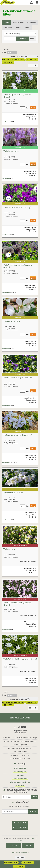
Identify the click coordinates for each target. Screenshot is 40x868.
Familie (28, 27)
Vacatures (20, 775)
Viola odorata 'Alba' (12, 321)
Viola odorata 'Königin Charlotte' (18, 378)
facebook (20, 823)
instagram (20, 827)
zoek (35, 797)
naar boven (20, 857)
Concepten (8, 27)
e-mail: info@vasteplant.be (20, 853)
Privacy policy (20, 786)
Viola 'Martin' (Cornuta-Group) (17, 208)
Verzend (33, 811)
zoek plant (22, 39)
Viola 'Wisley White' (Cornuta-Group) (20, 659)
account (28, 862)
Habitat (18, 27)
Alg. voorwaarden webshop (20, 782)
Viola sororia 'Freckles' (13, 493)
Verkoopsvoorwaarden (20, 779)
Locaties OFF (32, 60)
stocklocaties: (6, 122)
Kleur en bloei (18, 23)
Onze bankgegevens (20, 772)
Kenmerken (32, 23)
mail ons (14, 845)
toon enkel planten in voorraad (13, 60)
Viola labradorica (11, 151)
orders (8, 62)
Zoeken (6, 22)
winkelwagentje (11, 862)
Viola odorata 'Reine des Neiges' (18, 435)
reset (32, 39)
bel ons (28, 846)
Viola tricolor (9, 549)
